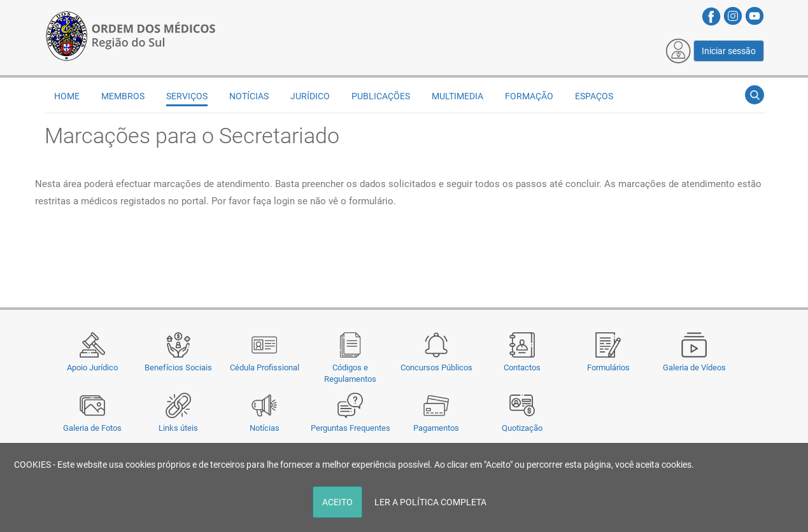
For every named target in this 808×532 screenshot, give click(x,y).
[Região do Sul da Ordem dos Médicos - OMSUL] (131, 34)
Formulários (608, 367)
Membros (123, 96)
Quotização (522, 428)
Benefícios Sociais (178, 367)
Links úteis (178, 428)
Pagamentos (436, 428)
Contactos (522, 367)
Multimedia (457, 96)
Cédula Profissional (265, 367)
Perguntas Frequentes (351, 428)
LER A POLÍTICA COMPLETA (430, 502)
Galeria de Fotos (92, 428)
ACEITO (337, 502)
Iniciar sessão (729, 51)
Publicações (381, 96)
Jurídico (310, 96)
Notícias (265, 428)
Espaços (594, 96)
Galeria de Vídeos (694, 367)
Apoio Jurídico (92, 367)
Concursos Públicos (436, 367)
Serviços (187, 96)
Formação (529, 96)
